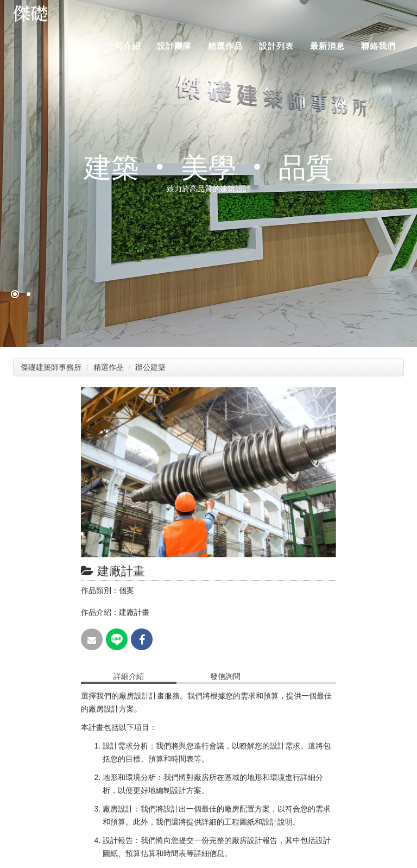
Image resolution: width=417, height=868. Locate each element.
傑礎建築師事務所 (51, 367)
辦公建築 (151, 367)
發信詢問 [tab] (225, 676)
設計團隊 (174, 46)
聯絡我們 (378, 46)
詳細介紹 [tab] (129, 676)
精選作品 (225, 46)
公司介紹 (123, 46)
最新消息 (327, 46)
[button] (326, 397)
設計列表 (276, 46)
